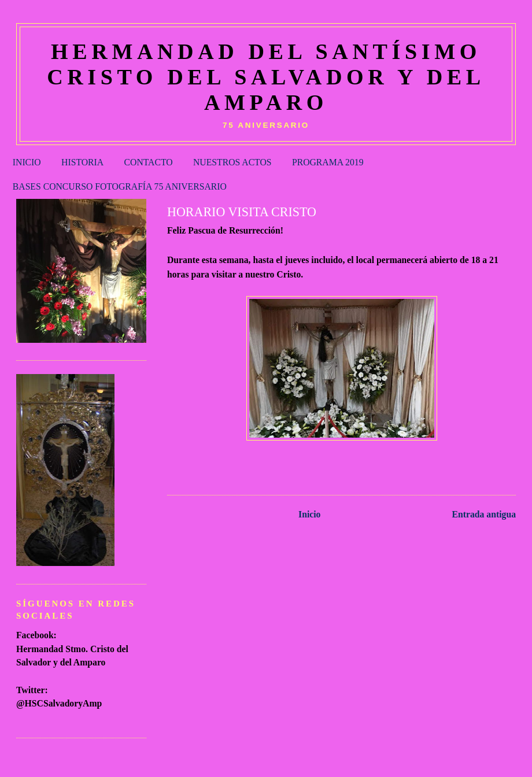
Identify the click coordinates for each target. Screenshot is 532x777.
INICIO (27, 162)
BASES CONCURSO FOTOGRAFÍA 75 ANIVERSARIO (120, 186)
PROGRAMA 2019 (328, 162)
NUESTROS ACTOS (232, 162)
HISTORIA (82, 162)
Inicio (309, 514)
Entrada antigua (484, 514)
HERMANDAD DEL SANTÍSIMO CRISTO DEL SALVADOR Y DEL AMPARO (266, 77)
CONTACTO (149, 162)
